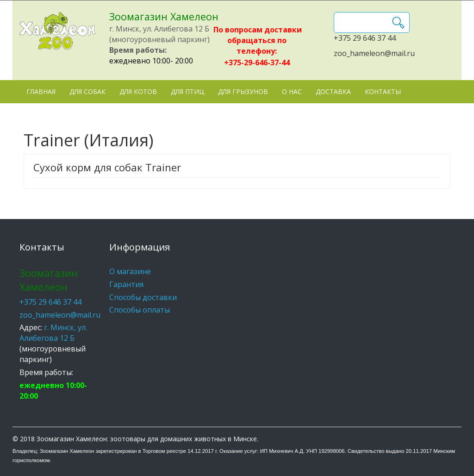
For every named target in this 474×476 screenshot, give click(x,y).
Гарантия (126, 284)
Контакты (383, 91)
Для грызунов (243, 91)
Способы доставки (143, 297)
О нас (292, 91)
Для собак (87, 91)
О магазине (130, 271)
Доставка (333, 91)
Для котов (138, 91)
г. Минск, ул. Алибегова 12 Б (53, 333)
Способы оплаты (140, 310)
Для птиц (187, 91)
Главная (41, 91)
